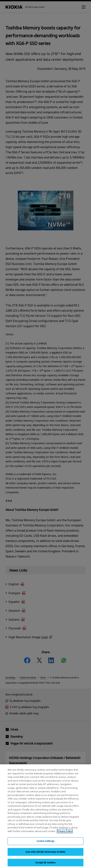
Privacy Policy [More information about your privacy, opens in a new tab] (65, 834)
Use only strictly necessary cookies (46, 854)
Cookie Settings (45, 844)
